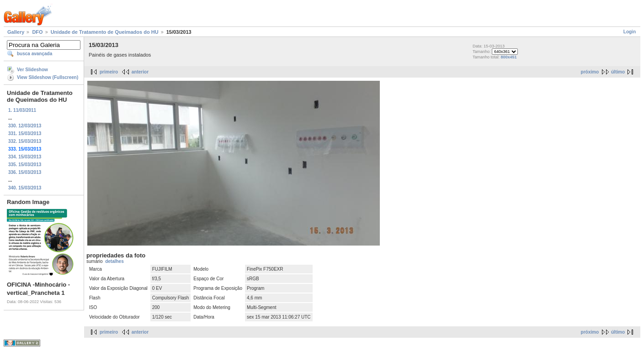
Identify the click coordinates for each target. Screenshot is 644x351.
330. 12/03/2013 (25, 126)
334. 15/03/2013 (25, 157)
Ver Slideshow (32, 70)
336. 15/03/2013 (25, 172)
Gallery (16, 32)
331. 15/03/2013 (25, 134)
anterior (140, 72)
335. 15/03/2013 (25, 165)
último (618, 72)
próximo (590, 72)
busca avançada (35, 54)
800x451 (508, 57)
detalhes (114, 261)
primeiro (109, 72)
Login (630, 32)
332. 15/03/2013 (25, 141)
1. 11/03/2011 (22, 110)
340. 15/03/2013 (25, 188)
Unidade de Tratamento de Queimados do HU (105, 32)
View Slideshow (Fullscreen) (48, 77)
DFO (37, 32)
